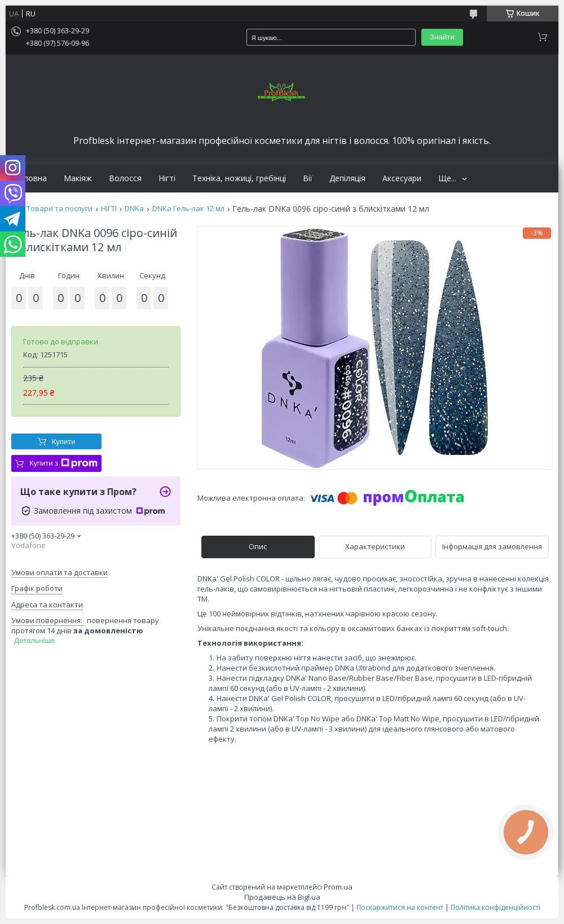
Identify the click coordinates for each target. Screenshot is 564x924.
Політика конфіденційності (495, 907)
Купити (64, 442)
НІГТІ (109, 209)
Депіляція (347, 178)
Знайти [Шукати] (442, 37)
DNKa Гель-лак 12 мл (188, 209)
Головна (30, 178)
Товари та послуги (60, 209)
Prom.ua (338, 887)
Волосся (125, 178)
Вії (308, 178)
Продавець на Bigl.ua (282, 897)
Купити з (63, 463)
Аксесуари (402, 178)
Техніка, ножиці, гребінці (239, 178)
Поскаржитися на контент (400, 907)
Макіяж (78, 178)
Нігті (167, 178)
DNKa (134, 209)
